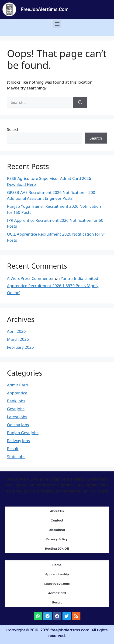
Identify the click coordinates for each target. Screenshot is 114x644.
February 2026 (20, 347)
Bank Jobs (16, 401)
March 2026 (18, 339)
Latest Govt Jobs (57, 584)
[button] (57, 24)
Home (57, 565)
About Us (57, 511)
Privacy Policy (57, 539)
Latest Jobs (17, 417)
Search (13, 129)
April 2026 (16, 331)
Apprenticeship (57, 574)
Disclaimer (57, 530)
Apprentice (17, 393)
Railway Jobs (18, 441)
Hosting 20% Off (57, 549)
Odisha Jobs (18, 425)
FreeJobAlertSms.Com (45, 9)
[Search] (80, 102)
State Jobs (16, 457)
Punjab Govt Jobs (23, 433)
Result (13, 449)
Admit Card (17, 385)
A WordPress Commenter (30, 278)
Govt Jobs (16, 409)
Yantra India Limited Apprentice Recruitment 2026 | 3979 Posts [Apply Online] (53, 285)
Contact (57, 520)
